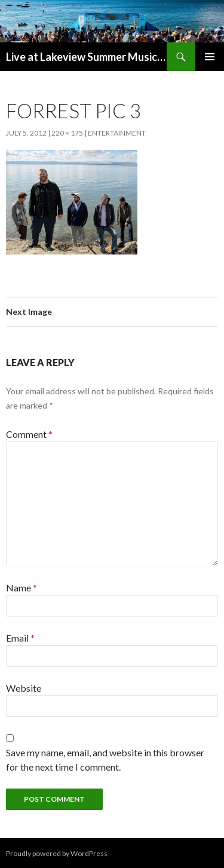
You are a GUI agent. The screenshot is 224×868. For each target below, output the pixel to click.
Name (22, 588)
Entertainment (117, 133)
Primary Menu (210, 57)
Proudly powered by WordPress (57, 853)
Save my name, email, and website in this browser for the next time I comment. (105, 760)
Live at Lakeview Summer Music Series (86, 57)
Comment (29, 434)
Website (24, 688)
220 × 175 (67, 133)
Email (20, 638)
